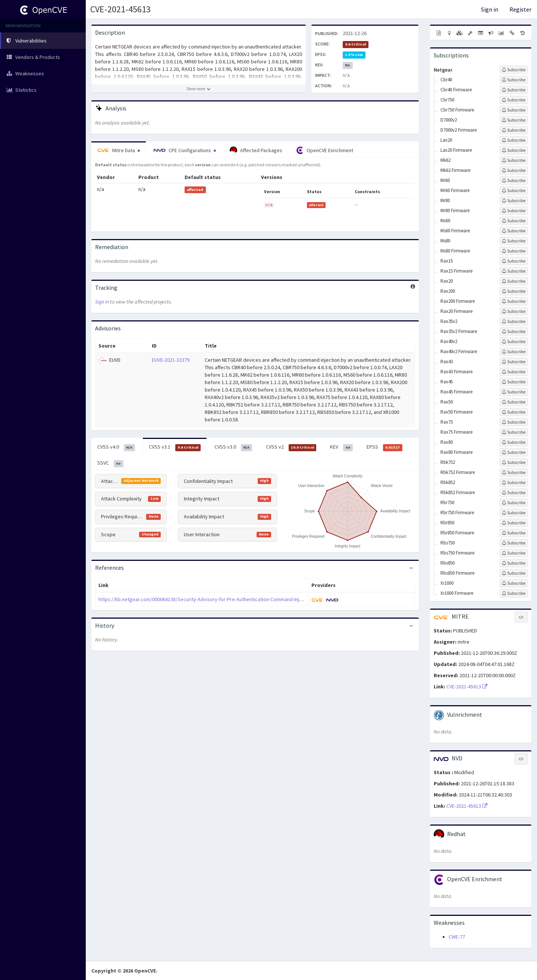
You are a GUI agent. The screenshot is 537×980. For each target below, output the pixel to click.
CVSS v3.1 (175, 447)
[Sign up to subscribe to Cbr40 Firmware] (514, 90)
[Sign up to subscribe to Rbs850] (514, 563)
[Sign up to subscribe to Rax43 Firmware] (514, 372)
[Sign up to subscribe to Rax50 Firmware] (514, 412)
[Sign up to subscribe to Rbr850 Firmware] (514, 533)
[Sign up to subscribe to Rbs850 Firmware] (514, 573)
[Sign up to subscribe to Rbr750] (514, 503)
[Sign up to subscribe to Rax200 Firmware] (514, 301)
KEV (341, 447)
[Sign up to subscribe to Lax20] (514, 140)
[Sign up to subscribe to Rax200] (514, 291)
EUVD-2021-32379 (171, 360)
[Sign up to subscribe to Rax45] (514, 382)
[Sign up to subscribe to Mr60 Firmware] (514, 191)
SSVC (110, 463)
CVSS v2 (291, 447)
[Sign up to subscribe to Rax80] (514, 442)
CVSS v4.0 (116, 447)
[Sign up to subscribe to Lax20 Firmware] (514, 150)
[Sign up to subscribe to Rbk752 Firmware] (514, 472)
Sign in (490, 9)
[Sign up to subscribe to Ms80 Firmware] (514, 251)
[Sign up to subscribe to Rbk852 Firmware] (514, 493)
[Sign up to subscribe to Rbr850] (514, 523)
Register (520, 9)
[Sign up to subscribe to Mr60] (514, 180)
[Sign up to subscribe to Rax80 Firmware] (514, 452)
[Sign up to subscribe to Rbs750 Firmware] (514, 553)
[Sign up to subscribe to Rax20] (514, 281)
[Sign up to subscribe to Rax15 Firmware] (514, 271)
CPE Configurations (185, 150)
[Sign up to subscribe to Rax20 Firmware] (514, 311)
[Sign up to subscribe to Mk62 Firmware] (514, 170)
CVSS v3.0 (233, 447)
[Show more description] (199, 89)
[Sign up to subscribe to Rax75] (514, 422)
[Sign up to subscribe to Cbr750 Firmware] (514, 110)
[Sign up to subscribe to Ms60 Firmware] (514, 231)
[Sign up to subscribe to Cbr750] (514, 100)
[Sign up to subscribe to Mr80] (514, 201)
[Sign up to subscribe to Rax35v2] (514, 321)
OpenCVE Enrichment (325, 150)
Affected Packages (256, 150)
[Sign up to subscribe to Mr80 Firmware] (514, 211)
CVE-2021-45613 (120, 9)
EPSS (384, 447)
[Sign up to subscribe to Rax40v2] (514, 342)
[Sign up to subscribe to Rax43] (514, 362)
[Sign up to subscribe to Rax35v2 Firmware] (514, 332)
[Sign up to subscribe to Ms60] (514, 221)
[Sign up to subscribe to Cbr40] (514, 80)
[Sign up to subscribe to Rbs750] (514, 543)
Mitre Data (119, 150)
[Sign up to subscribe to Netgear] (514, 70)
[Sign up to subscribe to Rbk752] (514, 462)
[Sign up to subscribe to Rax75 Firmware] (514, 432)
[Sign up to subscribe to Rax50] (514, 402)
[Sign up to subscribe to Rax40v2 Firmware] (514, 352)
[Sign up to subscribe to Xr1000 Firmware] (514, 593)
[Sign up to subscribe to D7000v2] (514, 120)
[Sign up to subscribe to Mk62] (514, 160)
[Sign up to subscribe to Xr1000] (514, 583)
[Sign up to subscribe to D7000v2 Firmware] (514, 130)
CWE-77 (457, 937)
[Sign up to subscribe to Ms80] (514, 241)
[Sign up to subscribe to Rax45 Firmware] (514, 392)
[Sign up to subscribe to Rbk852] (514, 483)
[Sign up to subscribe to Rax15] (514, 261)
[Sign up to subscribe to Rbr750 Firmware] (514, 513)
